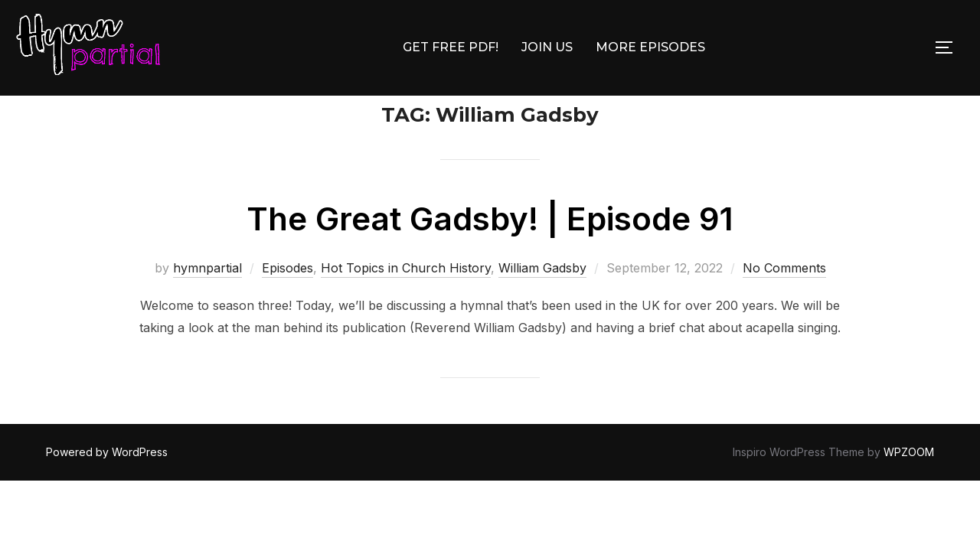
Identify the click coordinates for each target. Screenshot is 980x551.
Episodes (287, 303)
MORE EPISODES (650, 47)
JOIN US (547, 47)
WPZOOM (909, 487)
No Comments (784, 303)
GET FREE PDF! (451, 47)
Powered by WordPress (107, 487)
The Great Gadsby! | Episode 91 (490, 254)
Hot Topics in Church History (406, 303)
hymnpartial (207, 303)
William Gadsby (542, 303)
